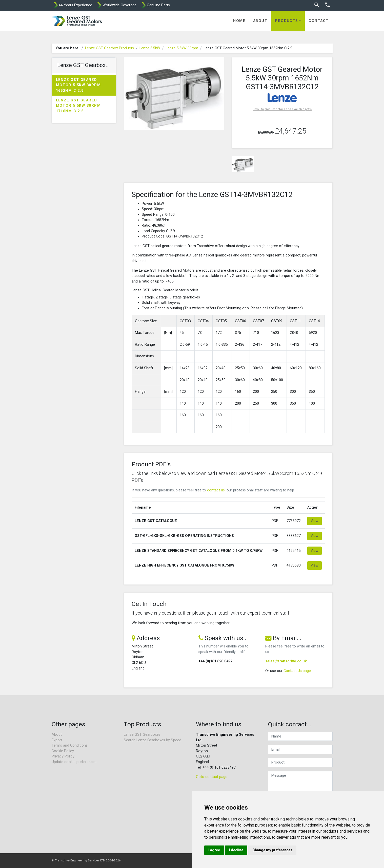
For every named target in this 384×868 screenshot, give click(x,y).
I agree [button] (214, 850)
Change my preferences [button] (272, 850)
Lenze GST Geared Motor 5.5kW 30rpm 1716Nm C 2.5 (78, 106)
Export (57, 740)
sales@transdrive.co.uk (286, 661)
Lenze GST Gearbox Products (109, 48)
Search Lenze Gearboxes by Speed (153, 740)
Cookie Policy (63, 751)
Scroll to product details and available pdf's (282, 109)
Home (239, 21)
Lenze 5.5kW (150, 48)
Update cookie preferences (74, 762)
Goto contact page (212, 777)
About (260, 21)
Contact (319, 21)
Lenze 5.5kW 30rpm (182, 48)
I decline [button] (236, 850)
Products (287, 21)
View (315, 521)
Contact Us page (297, 671)
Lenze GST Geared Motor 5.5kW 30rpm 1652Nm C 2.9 (78, 85)
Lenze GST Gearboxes (142, 735)
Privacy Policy (63, 756)
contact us (216, 490)
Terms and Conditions (70, 745)
